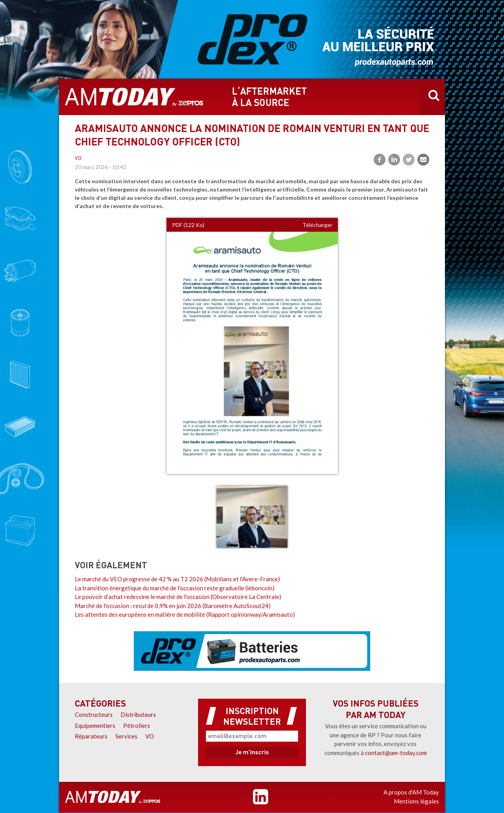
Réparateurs (91, 736)
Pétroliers (137, 726)
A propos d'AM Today (411, 792)
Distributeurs (138, 714)
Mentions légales (416, 801)
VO (78, 159)
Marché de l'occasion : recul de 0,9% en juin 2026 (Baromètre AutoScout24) (173, 606)
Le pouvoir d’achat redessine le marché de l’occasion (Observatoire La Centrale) (178, 597)
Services (126, 736)
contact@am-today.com (396, 753)
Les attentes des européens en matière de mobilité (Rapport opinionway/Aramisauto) (185, 614)
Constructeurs (94, 714)
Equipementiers (95, 726)
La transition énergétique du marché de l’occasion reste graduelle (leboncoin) (175, 588)
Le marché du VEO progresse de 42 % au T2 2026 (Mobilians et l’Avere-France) (177, 579)
